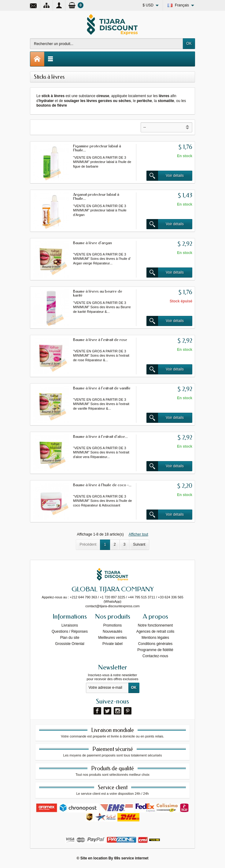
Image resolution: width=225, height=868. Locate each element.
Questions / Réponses (70, 631)
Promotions (113, 625)
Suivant (139, 544)
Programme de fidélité (155, 650)
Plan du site (70, 638)
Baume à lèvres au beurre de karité (98, 293)
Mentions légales (155, 638)
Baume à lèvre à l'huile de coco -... (102, 485)
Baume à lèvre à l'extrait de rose (100, 340)
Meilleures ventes (112, 638)
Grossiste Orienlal (70, 644)
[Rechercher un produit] (107, 44)
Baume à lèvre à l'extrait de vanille (102, 388)
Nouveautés (112, 631)
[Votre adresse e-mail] (107, 688)
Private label (112, 644)
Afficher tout (138, 534)
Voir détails (165, 176)
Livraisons (70, 625)
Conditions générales (155, 644)
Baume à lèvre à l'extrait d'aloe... (100, 436)
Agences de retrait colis (155, 631)
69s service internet (131, 858)
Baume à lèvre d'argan (92, 243)
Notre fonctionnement (155, 625)
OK (189, 44)
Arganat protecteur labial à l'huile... (96, 196)
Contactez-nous (155, 656)
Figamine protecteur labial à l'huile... (97, 148)
